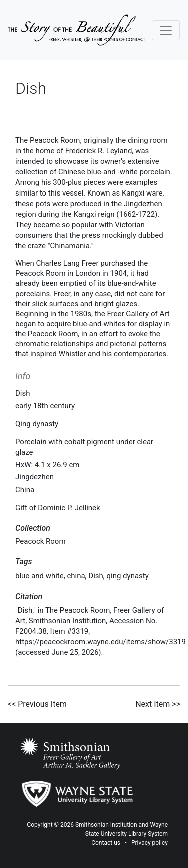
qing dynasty (127, 576)
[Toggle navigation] (166, 30)
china (76, 576)
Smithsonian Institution (106, 825)
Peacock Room (40, 541)
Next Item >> (158, 704)
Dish (96, 576)
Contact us (106, 843)
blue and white (39, 576)
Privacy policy (150, 843)
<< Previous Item (37, 704)
